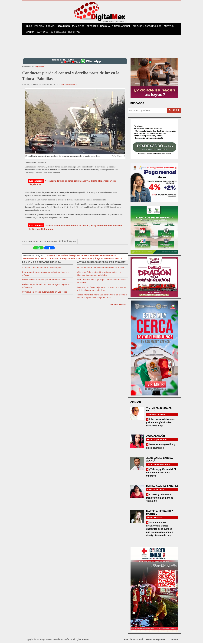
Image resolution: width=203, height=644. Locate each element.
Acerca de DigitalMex (156, 641)
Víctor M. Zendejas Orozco (159, 411)
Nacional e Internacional (118, 27)
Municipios (80, 27)
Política (40, 27)
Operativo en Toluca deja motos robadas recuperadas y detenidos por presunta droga (102, 290)
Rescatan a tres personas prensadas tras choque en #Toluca (46, 275)
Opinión (30, 33)
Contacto (174, 641)
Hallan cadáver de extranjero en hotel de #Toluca (45, 281)
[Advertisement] (101, 46)
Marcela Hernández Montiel (160, 514)
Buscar (174, 112)
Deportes (95, 27)
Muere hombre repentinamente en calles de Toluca (100, 269)
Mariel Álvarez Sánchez (162, 487)
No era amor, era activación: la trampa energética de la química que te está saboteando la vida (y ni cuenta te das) (160, 530)
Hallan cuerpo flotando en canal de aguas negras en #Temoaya (46, 287)
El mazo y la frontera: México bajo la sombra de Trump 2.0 (160, 499)
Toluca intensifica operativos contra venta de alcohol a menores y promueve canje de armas (102, 298)
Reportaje (75, 33)
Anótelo (171, 27)
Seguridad (65, 27)
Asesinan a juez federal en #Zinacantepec (41, 269)
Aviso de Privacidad (133, 641)
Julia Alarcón (156, 437)
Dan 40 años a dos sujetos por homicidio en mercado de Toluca (102, 283)
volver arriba (118, 306)
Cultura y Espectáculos (149, 27)
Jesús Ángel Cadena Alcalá (160, 461)
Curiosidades (59, 33)
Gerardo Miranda (69, 86)
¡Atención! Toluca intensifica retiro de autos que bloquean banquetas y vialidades (99, 275)
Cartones (43, 33)
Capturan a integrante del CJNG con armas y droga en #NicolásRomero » (86, 260)
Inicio (29, 27)
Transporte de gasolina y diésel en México (161, 447)
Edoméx (52, 27)
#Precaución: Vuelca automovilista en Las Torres (45, 293)
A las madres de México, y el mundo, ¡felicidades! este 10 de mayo (160, 424)
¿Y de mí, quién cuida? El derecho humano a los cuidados (161, 474)
